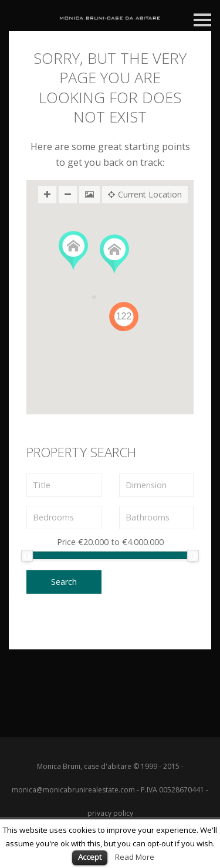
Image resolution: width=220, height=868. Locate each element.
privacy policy (110, 813)
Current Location (145, 195)
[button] (73, 251)
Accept (90, 857)
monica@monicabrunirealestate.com (73, 790)
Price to (110, 543)
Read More (135, 857)
